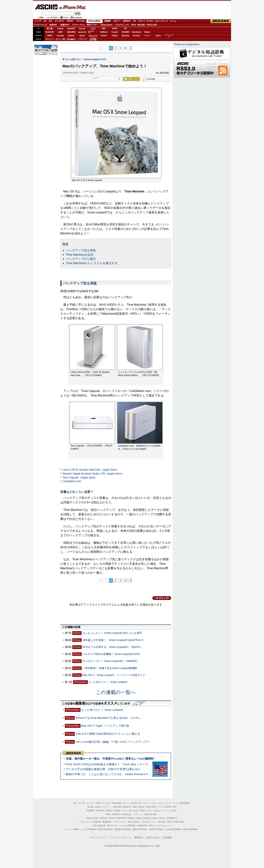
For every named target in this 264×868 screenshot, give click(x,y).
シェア (95, 78)
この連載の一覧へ (116, 692)
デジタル (81, 21)
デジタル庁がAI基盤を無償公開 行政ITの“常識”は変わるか (103, 769)
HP (126, 29)
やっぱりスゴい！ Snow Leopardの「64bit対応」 (111, 661)
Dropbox (104, 36)
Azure (82, 36)
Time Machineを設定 (80, 255)
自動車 (107, 21)
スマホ (150, 21)
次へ (127, 48)
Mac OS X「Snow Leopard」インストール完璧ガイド (114, 675)
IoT (51, 21)
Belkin (147, 32)
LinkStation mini (72, 481)
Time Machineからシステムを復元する (92, 263)
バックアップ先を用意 (81, 250)
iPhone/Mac (73, 7)
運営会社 (139, 837)
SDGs (134, 25)
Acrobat (60, 36)
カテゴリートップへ (160, 598)
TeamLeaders (107, 25)
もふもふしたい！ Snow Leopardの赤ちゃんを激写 (112, 633)
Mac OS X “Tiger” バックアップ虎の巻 (105, 726)
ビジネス (59, 21)
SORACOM (121, 818)
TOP (75, 803)
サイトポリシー (98, 837)
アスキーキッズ (40, 25)
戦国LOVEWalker (190, 829)
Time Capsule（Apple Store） (80, 478)
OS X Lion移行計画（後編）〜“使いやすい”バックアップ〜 (113, 742)
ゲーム (173, 21)
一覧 (118, 79)
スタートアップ (161, 21)
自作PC (127, 21)
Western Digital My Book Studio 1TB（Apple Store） (93, 474)
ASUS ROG (71, 32)
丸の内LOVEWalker (173, 829)
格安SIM (53, 25)
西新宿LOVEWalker (123, 829)
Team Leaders (134, 822)
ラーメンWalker (72, 829)
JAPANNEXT (71, 39)
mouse (60, 29)
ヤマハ (147, 36)
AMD (60, 32)
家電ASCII (65, 25)
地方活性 (141, 25)
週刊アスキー (92, 25)
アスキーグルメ (79, 25)
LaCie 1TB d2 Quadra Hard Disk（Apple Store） (91, 470)
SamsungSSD (91, 32)
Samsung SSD (92, 818)
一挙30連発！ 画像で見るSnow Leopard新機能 (110, 668)
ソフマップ (82, 39)
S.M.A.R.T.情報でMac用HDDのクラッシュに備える (108, 734)
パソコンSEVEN (93, 28)
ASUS (115, 29)
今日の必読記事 (99, 826)
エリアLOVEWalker (89, 829)
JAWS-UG (100, 811)
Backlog (126, 36)
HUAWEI (126, 32)
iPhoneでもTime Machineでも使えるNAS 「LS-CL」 (109, 718)
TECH (70, 21)
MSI (104, 29)
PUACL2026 (152, 25)
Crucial (115, 32)
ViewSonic (136, 32)
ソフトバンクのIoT (169, 36)
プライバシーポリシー (120, 837)
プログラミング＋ (149, 822)
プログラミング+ (122, 25)
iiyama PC (127, 807)
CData (115, 36)
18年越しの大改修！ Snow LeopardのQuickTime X (113, 640)
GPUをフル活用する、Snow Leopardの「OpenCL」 (113, 647)
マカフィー (50, 39)
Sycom (82, 29)
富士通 (50, 29)
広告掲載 (167, 837)
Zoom (158, 36)
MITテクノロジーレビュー (160, 826)
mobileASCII (142, 826)
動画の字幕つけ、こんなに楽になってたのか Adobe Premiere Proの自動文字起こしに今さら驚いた (129, 774)
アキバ (141, 21)
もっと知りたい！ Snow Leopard (83, 59)
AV (135, 21)
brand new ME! (150, 814)
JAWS (49, 36)
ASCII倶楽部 (221, 21)
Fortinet (136, 36)
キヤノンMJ (60, 39)
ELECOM (50, 32)
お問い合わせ (153, 837)
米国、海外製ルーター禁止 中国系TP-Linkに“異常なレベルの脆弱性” (110, 759)
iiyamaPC (71, 29)
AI (45, 21)
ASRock (104, 32)
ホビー (117, 21)
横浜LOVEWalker (106, 829)
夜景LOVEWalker (140, 829)
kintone (71, 36)
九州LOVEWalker (156, 829)
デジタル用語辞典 (128, 826)
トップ (38, 21)
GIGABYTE (82, 32)
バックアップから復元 (81, 259)
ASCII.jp (46, 7)
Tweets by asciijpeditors (187, 44)
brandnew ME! (93, 39)
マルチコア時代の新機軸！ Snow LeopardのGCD (111, 654)
